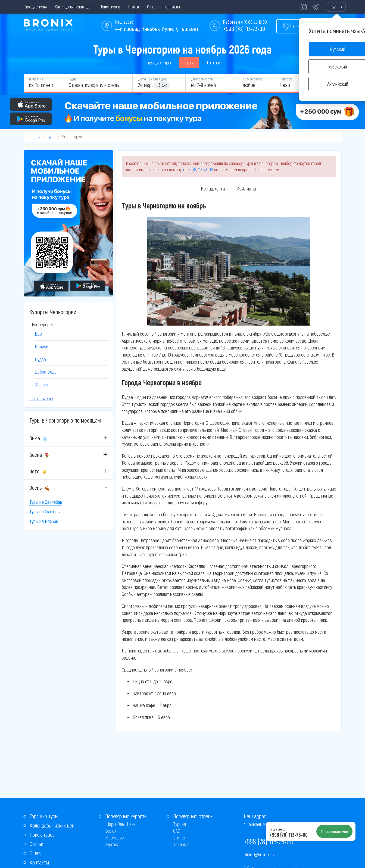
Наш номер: (277, 829)
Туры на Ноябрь (44, 521)
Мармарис (115, 838)
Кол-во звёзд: (253, 79)
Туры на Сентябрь (46, 502)
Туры (189, 63)
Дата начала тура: (152, 79)
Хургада (112, 844)
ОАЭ (177, 831)
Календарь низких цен (73, 7)
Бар (38, 334)
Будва (40, 359)
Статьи (134, 7)
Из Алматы (246, 189)
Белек (111, 831)
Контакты (172, 7)
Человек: (286, 79)
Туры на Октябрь (45, 511)
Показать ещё (41, 399)
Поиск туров (110, 7)
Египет (180, 838)
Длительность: (202, 79)
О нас (152, 7)
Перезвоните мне (335, 831)
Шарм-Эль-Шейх (120, 824)
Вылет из (36, 79)
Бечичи (42, 346)
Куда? (73, 79)
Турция (180, 824)
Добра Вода (46, 372)
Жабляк (42, 385)
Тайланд (181, 844)
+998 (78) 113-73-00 (244, 29)
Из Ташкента (213, 189)
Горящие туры (35, 7)
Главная (34, 137)
